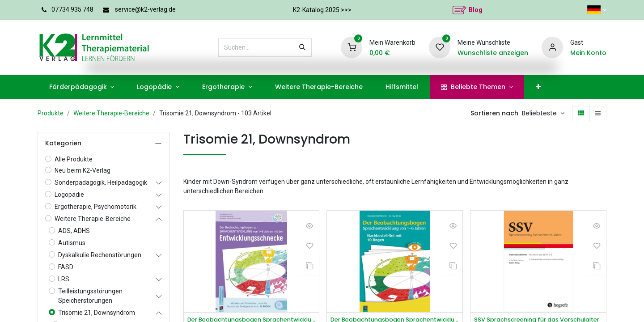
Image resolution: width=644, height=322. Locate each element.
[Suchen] (302, 47)
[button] (543, 114)
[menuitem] (82, 87)
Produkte (51, 113)
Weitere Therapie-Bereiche (111, 113)
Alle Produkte (74, 159)
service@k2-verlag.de (145, 9)
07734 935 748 (72, 9)
